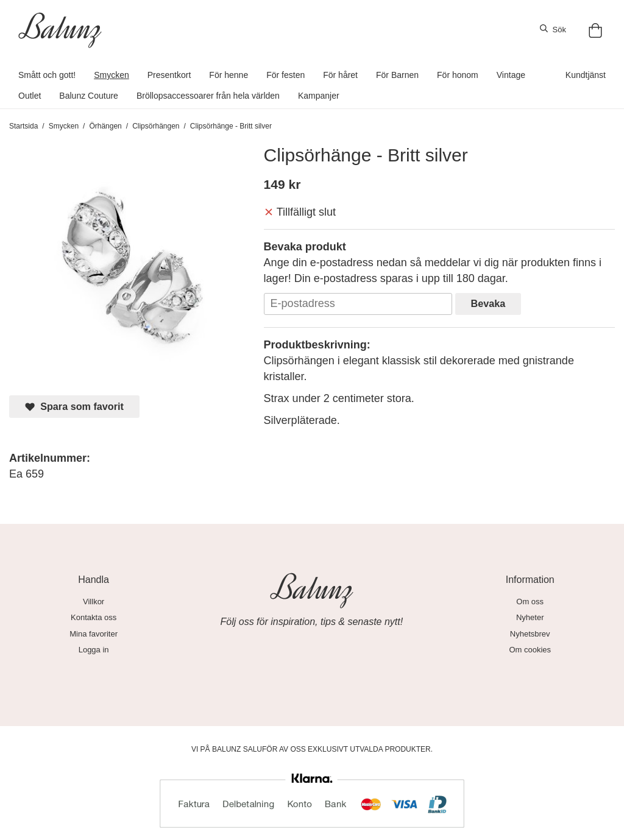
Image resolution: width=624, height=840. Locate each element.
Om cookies (530, 650)
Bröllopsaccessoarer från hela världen (208, 96)
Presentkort (169, 75)
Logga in (94, 650)
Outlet (30, 96)
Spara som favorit (74, 407)
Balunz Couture (89, 96)
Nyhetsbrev (530, 634)
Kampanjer (319, 96)
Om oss (530, 602)
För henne (229, 75)
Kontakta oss (94, 617)
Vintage (511, 75)
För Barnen (397, 75)
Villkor (94, 602)
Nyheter (530, 617)
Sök (553, 29)
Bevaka (488, 303)
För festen (285, 75)
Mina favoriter (94, 634)
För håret (340, 75)
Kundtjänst (586, 75)
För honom (458, 75)
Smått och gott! (47, 75)
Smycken (112, 75)
